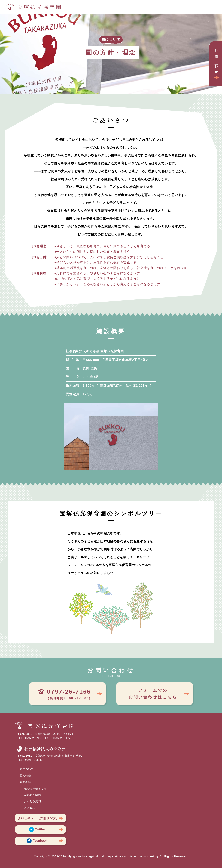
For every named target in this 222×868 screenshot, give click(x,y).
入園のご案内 (32, 795)
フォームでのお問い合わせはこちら (153, 694)
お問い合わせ (216, 60)
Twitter (37, 829)
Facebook (37, 841)
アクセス (29, 808)
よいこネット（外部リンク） (38, 818)
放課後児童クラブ (35, 789)
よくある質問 (32, 801)
